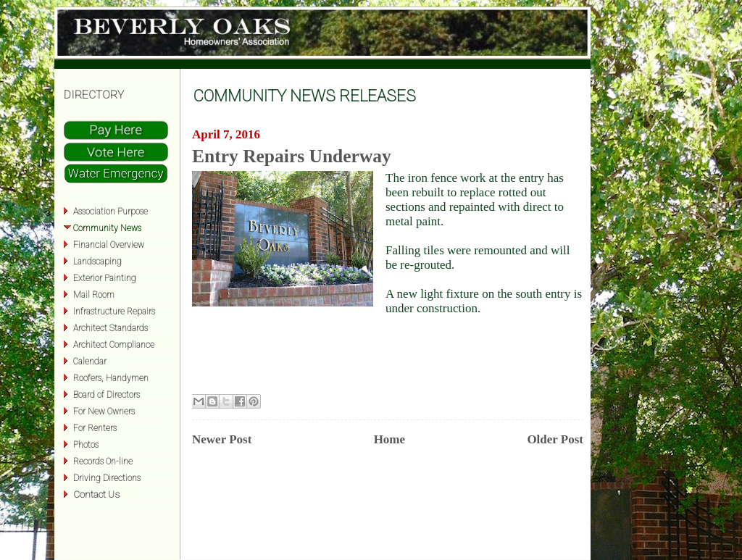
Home (389, 439)
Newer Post (222, 439)
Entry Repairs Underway (292, 156)
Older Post (555, 439)
